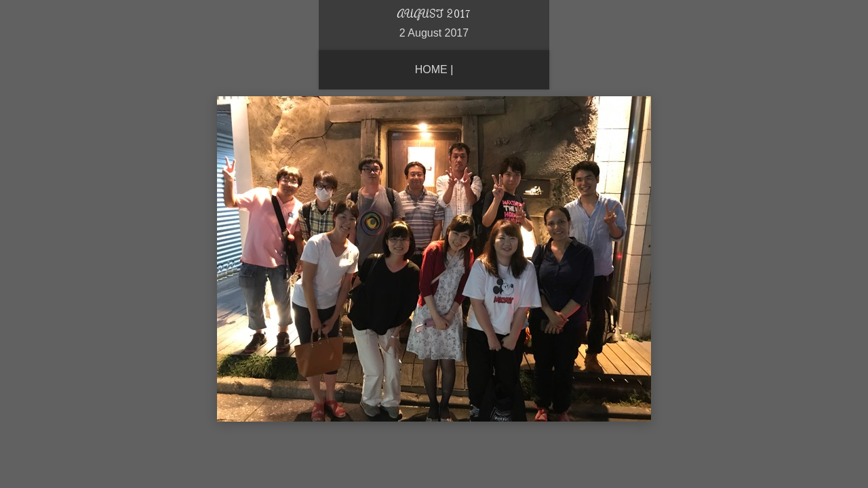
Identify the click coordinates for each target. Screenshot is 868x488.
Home (431, 69)
